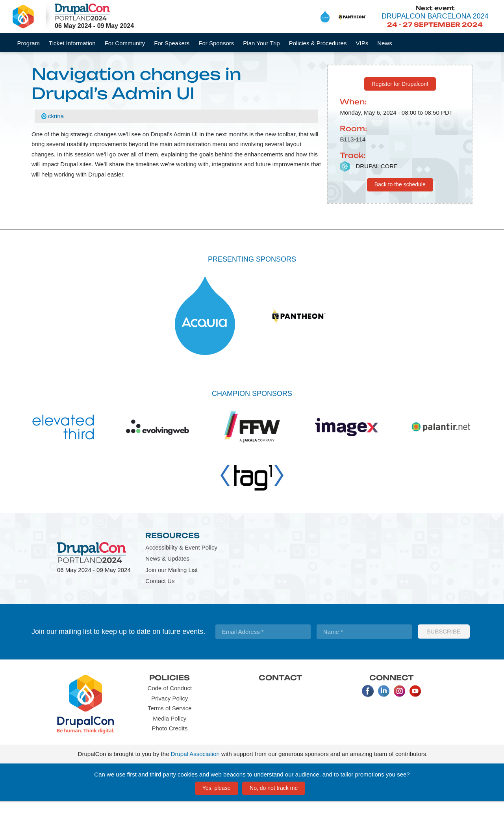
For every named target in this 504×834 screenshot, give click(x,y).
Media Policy (170, 751)
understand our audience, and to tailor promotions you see (330, 807)
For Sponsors (216, 43)
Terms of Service (170, 741)
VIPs (362, 43)
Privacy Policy (170, 731)
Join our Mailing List (171, 603)
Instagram (399, 724)
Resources (172, 568)
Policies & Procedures (318, 43)
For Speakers (172, 43)
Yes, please (217, 821)
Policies (170, 710)
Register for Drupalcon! (400, 117)
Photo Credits (170, 761)
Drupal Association (195, 787)
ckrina (56, 149)
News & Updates (167, 592)
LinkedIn (384, 724)
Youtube (415, 724)
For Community (125, 43)
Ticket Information (72, 43)
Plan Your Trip (261, 43)
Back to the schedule (400, 217)
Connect (392, 710)
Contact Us (160, 614)
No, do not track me (274, 821)
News (385, 43)
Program (29, 43)
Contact (281, 710)
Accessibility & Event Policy (181, 580)
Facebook (368, 724)
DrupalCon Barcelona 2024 (435, 16)
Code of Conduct (170, 721)
